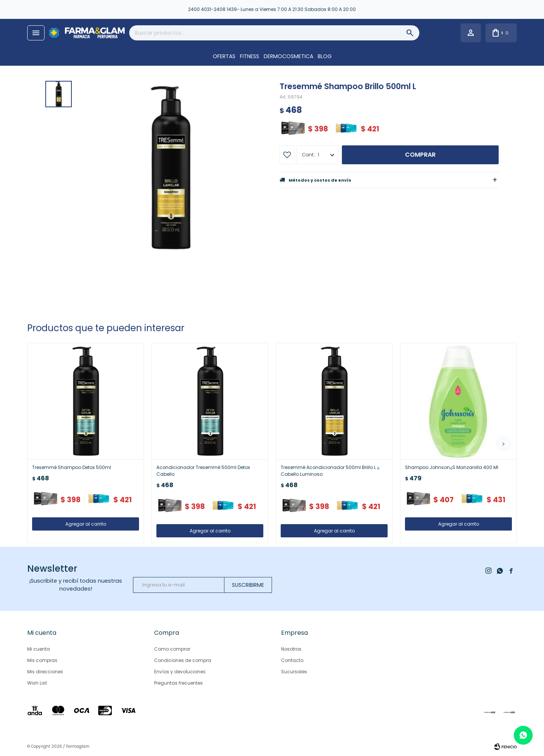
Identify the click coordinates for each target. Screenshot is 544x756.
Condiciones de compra (183, 660)
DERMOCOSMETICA (288, 56)
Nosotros (291, 649)
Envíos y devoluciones (180, 672)
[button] (504, 444)
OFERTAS (224, 56)
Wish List (37, 683)
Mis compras (42, 660)
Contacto (292, 660)
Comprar (420, 155)
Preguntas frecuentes (178, 683)
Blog (325, 56)
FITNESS (250, 56)
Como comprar (172, 649)
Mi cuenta (39, 649)
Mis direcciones (45, 672)
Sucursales (294, 672)
